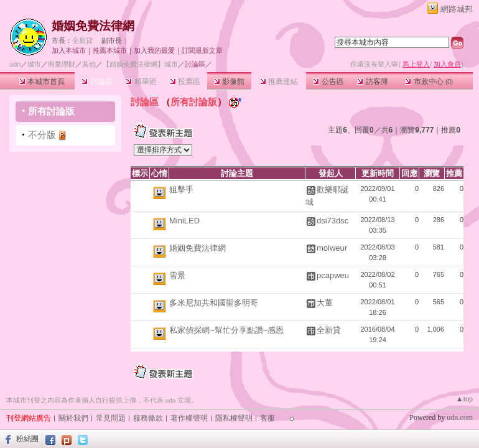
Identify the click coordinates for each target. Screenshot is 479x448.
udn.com (460, 418)
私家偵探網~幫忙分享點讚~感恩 (226, 330)
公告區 (328, 82)
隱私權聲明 (234, 418)
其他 (89, 64)
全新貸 (82, 40)
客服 (267, 418)
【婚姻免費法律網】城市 (140, 64)
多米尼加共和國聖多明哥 (214, 303)
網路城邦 (457, 9)
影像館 (229, 82)
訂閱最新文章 (202, 50)
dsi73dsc (333, 221)
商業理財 (62, 64)
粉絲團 (27, 439)
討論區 (97, 82)
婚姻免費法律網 (93, 26)
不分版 (42, 135)
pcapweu (333, 275)
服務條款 (148, 418)
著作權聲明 (189, 418)
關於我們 (73, 418)
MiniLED (184, 221)
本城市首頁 (42, 82)
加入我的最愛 (154, 50)
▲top (464, 399)
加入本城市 (69, 50)
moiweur (332, 248)
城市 (34, 64)
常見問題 (111, 418)
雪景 (177, 275)
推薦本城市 (110, 50)
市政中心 (429, 82)
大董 (325, 303)
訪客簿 (372, 82)
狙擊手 (181, 189)
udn (15, 64)
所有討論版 (51, 111)
